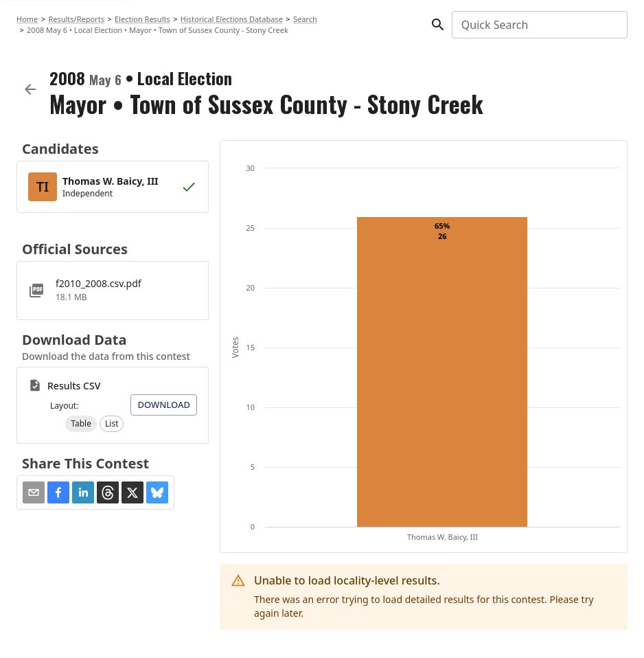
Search (305, 19)
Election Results (142, 19)
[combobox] (539, 25)
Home (27, 19)
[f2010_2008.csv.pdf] (113, 291)
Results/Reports (76, 19)
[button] (81, 424)
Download (164, 405)
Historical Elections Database (232, 19)
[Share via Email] (34, 492)
